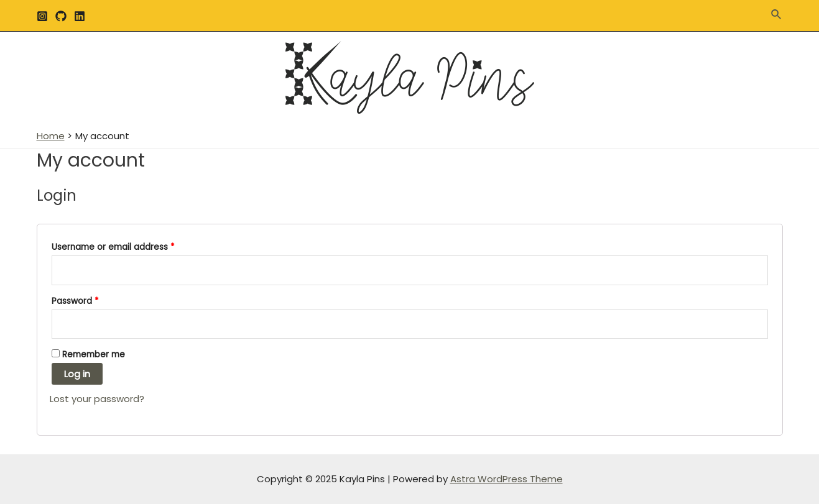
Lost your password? (97, 399)
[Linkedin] (80, 16)
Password (75, 301)
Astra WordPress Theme (507, 479)
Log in (77, 374)
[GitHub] (61, 16)
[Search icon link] (777, 16)
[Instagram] (42, 16)
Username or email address (113, 247)
